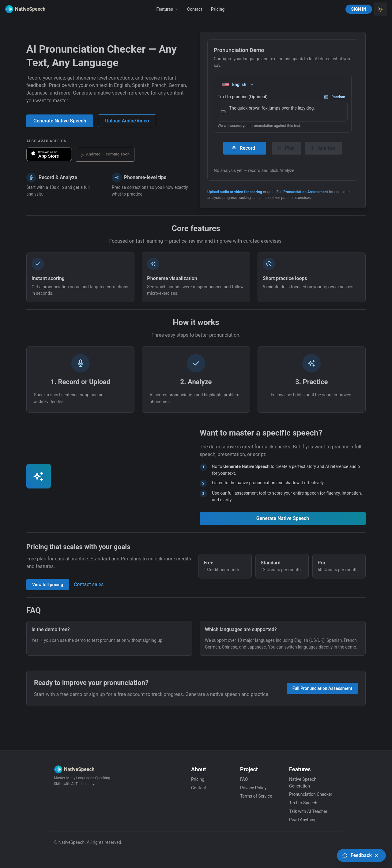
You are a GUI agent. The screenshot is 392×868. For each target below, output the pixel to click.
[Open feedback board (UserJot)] (361, 855)
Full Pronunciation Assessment (302, 192)
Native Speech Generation (303, 783)
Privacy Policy (253, 788)
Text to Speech (303, 803)
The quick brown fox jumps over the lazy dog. (283, 112)
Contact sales (89, 584)
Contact (195, 9)
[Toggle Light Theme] (380, 9)
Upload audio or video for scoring (235, 192)
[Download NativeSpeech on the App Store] (49, 154)
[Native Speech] (20, 9)
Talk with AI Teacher (308, 811)
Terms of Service (256, 796)
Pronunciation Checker (311, 794)
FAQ (244, 779)
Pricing (218, 9)
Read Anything (303, 820)
